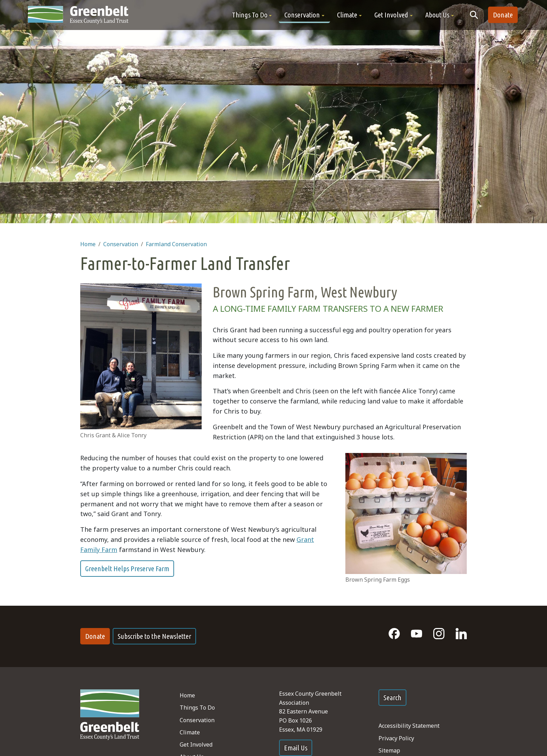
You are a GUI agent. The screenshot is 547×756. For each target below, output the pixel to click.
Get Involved (196, 744)
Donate (503, 15)
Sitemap (389, 750)
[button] (252, 15)
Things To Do (197, 708)
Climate (190, 732)
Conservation (121, 244)
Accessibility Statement (409, 726)
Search (392, 698)
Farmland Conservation (176, 244)
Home (88, 244)
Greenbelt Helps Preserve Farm (127, 569)
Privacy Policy (396, 738)
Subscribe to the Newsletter (154, 636)
